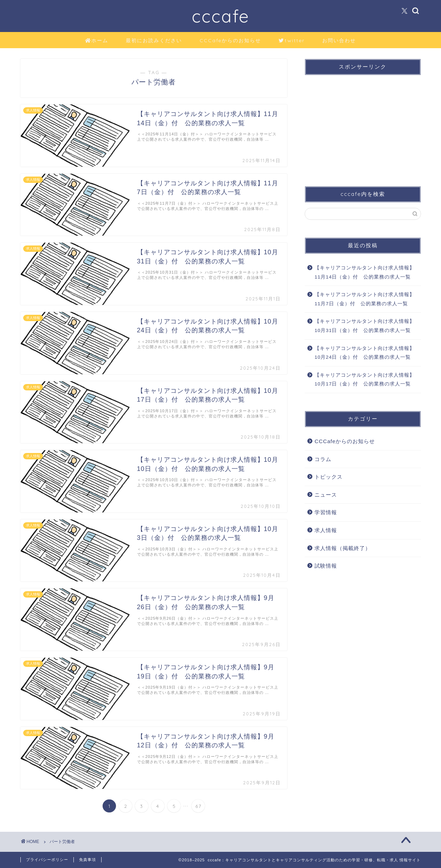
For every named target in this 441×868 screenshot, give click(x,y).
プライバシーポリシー (47, 860)
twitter (292, 41)
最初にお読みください (154, 40)
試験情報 (326, 566)
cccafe (221, 16)
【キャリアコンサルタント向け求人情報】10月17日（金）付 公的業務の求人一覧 (365, 380)
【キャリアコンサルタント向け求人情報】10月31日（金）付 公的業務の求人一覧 (365, 326)
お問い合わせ (339, 40)
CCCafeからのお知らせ (230, 40)
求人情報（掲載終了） (343, 548)
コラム (323, 459)
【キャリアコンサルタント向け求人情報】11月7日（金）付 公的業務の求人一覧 (365, 299)
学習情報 (326, 512)
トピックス (329, 477)
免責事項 (87, 860)
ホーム (97, 41)
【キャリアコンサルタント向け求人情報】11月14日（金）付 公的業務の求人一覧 (365, 272)
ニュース (326, 495)
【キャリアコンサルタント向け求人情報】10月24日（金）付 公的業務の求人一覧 (365, 353)
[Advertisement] (363, 125)
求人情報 (326, 530)
